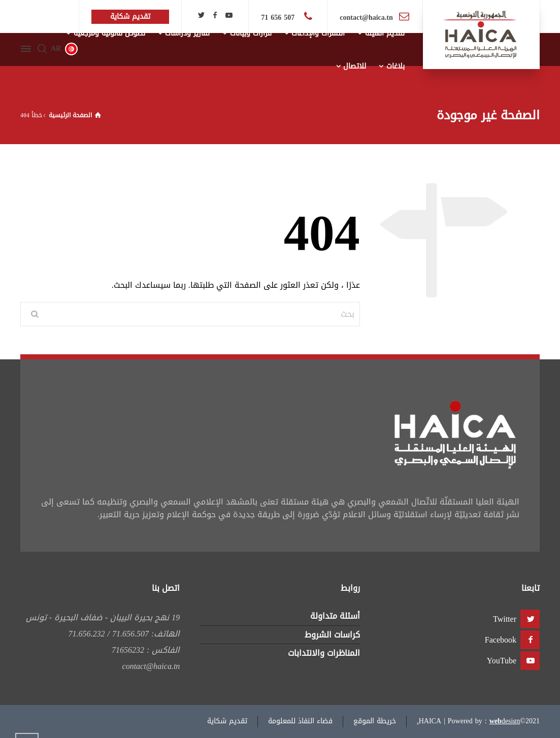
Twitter (505, 619)
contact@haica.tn (366, 18)
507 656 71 (279, 18)
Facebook (501, 640)
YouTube (502, 661)
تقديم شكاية (227, 721)
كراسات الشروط (332, 635)
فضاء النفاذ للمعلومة (300, 721)
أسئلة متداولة (335, 616)
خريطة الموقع (375, 721)
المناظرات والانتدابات (324, 653)
